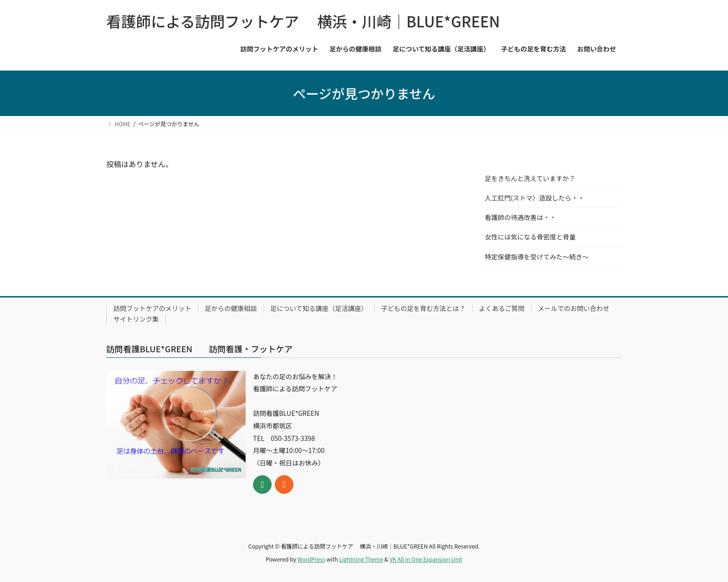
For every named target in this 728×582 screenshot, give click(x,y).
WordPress (312, 559)
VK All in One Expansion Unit (426, 559)
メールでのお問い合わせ (574, 308)
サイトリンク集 (136, 319)
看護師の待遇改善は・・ (520, 217)
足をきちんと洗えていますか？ (530, 178)
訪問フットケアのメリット (152, 308)
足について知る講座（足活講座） (319, 308)
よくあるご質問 (502, 308)
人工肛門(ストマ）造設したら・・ (535, 198)
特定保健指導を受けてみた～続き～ (537, 257)
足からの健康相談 (231, 308)
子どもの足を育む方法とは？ (423, 308)
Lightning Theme (361, 559)
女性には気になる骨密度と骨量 (530, 237)
